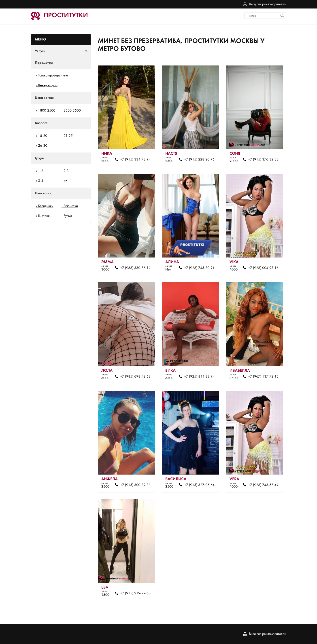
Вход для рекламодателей (268, 4)
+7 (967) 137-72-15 (263, 377)
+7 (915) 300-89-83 (135, 485)
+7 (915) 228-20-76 (199, 160)
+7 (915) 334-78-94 (135, 160)
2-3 (66, 171)
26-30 (43, 146)
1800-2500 (47, 111)
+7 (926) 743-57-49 (263, 485)
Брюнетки (71, 206)
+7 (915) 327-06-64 (199, 485)
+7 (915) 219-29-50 (135, 593)
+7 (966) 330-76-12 (135, 268)
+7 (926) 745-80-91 (199, 268)
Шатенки (45, 216)
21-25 (68, 136)
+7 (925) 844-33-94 (199, 377)
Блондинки (46, 206)
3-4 (41, 181)
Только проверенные (53, 76)
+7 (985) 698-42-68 (135, 377)
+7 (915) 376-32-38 (263, 160)
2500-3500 (72, 111)
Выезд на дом (48, 85)
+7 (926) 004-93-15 (263, 268)
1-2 (41, 171)
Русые (68, 216)
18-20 (43, 136)
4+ (65, 181)
